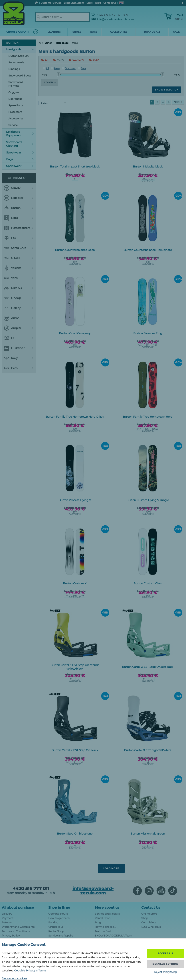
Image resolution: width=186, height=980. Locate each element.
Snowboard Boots (20, 76)
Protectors (15, 112)
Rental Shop (56, 931)
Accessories (16, 119)
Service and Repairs (61, 936)
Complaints (149, 922)
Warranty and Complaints (18, 927)
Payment (8, 918)
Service (13, 125)
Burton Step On (18, 56)
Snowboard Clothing (20, 144)
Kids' (96, 60)
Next (178, 102)
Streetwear (20, 152)
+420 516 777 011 (31, 889)
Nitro (19, 218)
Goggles (14, 92)
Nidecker (19, 198)
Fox (19, 238)
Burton (48, 43)
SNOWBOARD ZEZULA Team (113, 936)
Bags (20, 159)
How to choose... (105, 927)
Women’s (78, 60)
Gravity (19, 188)
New (55, 68)
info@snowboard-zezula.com (113, 19)
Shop (145, 918)
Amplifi (19, 328)
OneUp (19, 298)
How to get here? (59, 918)
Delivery (7, 914)
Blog (98, 922)
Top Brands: (16, 178)
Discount (69, 68)
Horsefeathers (19, 228)
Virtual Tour (56, 927)
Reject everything (165, 972)
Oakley (19, 308)
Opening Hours (58, 914)
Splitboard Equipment (20, 134)
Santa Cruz (19, 248)
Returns (7, 922)
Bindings (14, 69)
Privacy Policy (11, 936)
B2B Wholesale (151, 927)
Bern (19, 368)
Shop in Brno (59, 908)
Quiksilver (19, 348)
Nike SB (19, 288)
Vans (19, 278)
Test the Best (103, 931)
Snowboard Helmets (16, 84)
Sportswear (20, 166)
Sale (82, 68)
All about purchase (18, 908)
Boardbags (15, 99)
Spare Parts (16, 105)
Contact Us (151, 908)
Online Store (149, 914)
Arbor (19, 318)
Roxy (19, 358)
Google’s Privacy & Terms (30, 971)
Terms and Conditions (16, 931)
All (46, 60)
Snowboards (16, 62)
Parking (53, 922)
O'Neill (19, 258)
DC (19, 338)
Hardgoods (62, 43)
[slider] (59, 75)
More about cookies (14, 978)
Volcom (19, 268)
